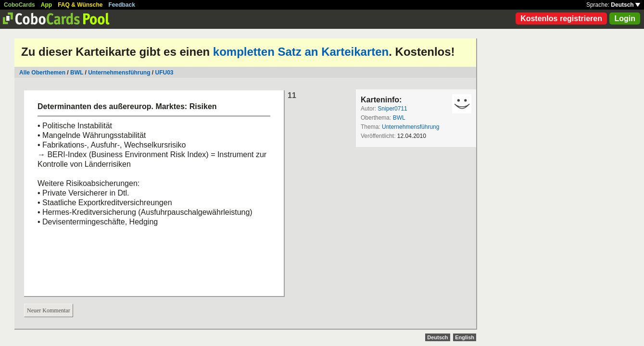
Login (625, 19)
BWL (77, 73)
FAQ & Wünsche (80, 5)
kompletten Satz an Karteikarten (301, 52)
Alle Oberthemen (42, 73)
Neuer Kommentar (49, 310)
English (465, 337)
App (46, 5)
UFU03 (164, 73)
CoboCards (19, 5)
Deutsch (625, 5)
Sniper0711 (392, 109)
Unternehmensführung (120, 73)
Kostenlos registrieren (561, 19)
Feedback (122, 5)
